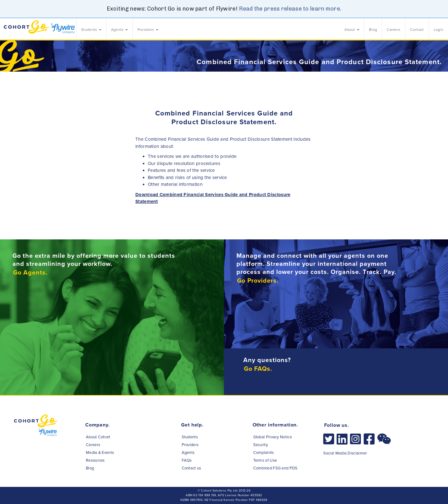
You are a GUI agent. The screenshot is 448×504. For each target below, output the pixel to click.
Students (190, 437)
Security (261, 445)
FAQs (187, 460)
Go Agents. (30, 273)
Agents (188, 453)
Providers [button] (148, 30)
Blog (373, 30)
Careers (394, 30)
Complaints (264, 453)
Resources (95, 460)
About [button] (352, 30)
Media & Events (100, 453)
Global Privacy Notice (273, 437)
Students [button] (91, 30)
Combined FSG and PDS (275, 468)
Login (439, 30)
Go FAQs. (258, 369)
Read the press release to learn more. (290, 9)
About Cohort (98, 437)
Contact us (191, 468)
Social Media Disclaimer (345, 453)
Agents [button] (119, 30)
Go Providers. (258, 281)
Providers (190, 445)
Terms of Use (265, 460)
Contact (417, 30)
